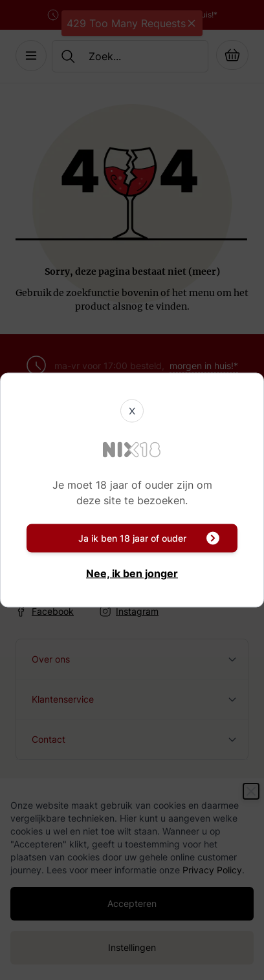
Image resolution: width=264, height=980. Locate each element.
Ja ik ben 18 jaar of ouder (149, 538)
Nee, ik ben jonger (132, 573)
